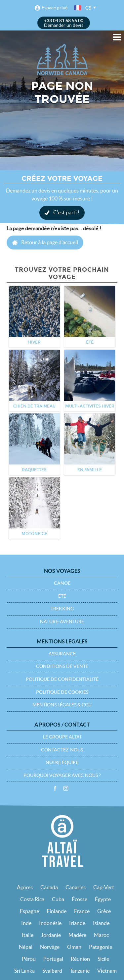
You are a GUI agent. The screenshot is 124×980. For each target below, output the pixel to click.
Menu (117, 37)
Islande (101, 923)
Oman (74, 947)
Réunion (80, 959)
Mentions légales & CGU (62, 705)
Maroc (101, 935)
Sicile (103, 959)
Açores (25, 887)
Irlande (77, 923)
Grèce (104, 911)
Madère (77, 935)
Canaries (76, 887)
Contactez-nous (62, 750)
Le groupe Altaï (62, 737)
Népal (26, 947)
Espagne (29, 911)
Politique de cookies (62, 692)
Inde (26, 923)
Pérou (29, 959)
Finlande (57, 911)
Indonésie (50, 923)
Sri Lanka (24, 971)
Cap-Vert (104, 887)
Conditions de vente (62, 666)
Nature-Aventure (62, 622)
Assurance (62, 654)
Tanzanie (80, 971)
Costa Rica (32, 899)
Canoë (62, 583)
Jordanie (51, 935)
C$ (88, 8)
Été (62, 596)
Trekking (62, 609)
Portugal (53, 959)
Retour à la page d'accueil (50, 242)
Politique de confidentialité (62, 679)
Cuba (58, 899)
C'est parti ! (66, 212)
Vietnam (107, 971)
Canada (49, 887)
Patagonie (101, 947)
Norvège (50, 947)
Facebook (55, 789)
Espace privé (55, 8)
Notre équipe (62, 762)
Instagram (66, 789)
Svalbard (52, 971)
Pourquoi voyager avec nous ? (62, 775)
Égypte (103, 899)
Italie (28, 935)
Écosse (80, 899)
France (82, 911)
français (78, 8)
